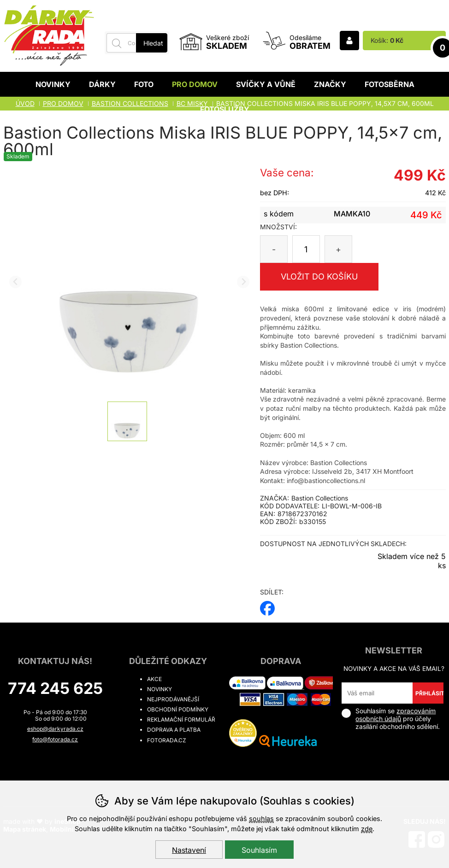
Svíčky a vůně (266, 84)
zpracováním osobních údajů (396, 715)
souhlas (261, 818)
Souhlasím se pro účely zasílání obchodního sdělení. (391, 719)
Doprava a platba (174, 730)
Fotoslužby (225, 109)
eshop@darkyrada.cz (55, 729)
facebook (267, 605)
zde (367, 829)
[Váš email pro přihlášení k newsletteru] (377, 693)
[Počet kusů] (306, 249)
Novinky (53, 84)
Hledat (153, 43)
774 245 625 (55, 688)
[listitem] (127, 421)
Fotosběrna (390, 84)
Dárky (102, 84)
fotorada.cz (167, 740)
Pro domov (195, 84)
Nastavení (189, 850)
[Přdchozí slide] (15, 282)
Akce (154, 679)
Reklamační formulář (181, 719)
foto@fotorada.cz (55, 739)
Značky (330, 84)
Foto (144, 84)
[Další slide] (243, 282)
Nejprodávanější (173, 699)
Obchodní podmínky (178, 709)
